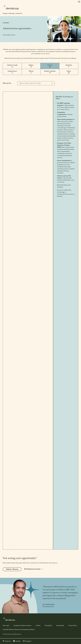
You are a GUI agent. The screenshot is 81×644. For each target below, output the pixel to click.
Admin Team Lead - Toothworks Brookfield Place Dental (22, 394)
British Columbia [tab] (50, 72)
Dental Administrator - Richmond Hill (20, 163)
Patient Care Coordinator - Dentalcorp (20, 378)
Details (45, 98)
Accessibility (60, 626)
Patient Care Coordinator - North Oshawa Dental (22, 490)
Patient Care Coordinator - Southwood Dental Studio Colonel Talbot (21, 247)
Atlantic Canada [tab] (12, 66)
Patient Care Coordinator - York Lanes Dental (23, 441)
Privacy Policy (73, 626)
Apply (11, 105)
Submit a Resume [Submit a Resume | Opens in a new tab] (12, 569)
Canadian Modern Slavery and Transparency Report (19, 630)
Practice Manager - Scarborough (18, 213)
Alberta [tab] (31, 72)
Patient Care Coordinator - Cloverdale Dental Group (23, 229)
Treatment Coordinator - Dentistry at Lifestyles (20, 457)
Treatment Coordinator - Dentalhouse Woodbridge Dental (20, 116)
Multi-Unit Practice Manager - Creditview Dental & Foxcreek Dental (21, 327)
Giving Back (48, 626)
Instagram (28, 641)
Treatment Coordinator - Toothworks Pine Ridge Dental (22, 197)
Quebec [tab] (31, 66)
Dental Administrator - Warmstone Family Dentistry (22, 522)
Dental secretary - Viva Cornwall (18, 278)
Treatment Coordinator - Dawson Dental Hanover (21, 99)
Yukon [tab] (69, 72)
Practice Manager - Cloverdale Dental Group (23, 473)
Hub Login (12, 14)
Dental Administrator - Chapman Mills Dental (23, 148)
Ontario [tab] (50, 66)
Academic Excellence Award (22, 626)
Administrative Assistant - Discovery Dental (23, 410)
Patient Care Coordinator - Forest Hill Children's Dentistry (20, 309)
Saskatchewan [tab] (12, 72)
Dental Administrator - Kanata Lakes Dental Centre (23, 344)
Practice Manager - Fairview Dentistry (20, 133)
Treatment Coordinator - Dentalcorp (20, 293)
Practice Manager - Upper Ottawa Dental (21, 426)
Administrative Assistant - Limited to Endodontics (20, 362)
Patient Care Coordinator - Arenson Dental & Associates (23, 179)
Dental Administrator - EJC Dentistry (20, 263)
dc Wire (38, 626)
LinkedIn (18, 641)
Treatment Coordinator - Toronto (19, 506)
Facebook (7, 641)
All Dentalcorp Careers (33, 569)
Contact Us (19, 14)
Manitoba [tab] (69, 66)
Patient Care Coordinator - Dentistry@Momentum (16, 539)
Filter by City (7, 83)
